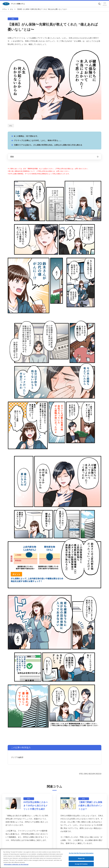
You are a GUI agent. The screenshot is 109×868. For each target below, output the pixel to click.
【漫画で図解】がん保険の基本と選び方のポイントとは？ (90, 806)
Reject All (81, 860)
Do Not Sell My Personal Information (81, 855)
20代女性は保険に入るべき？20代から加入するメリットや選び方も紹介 (35, 806)
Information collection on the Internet (16, 866)
